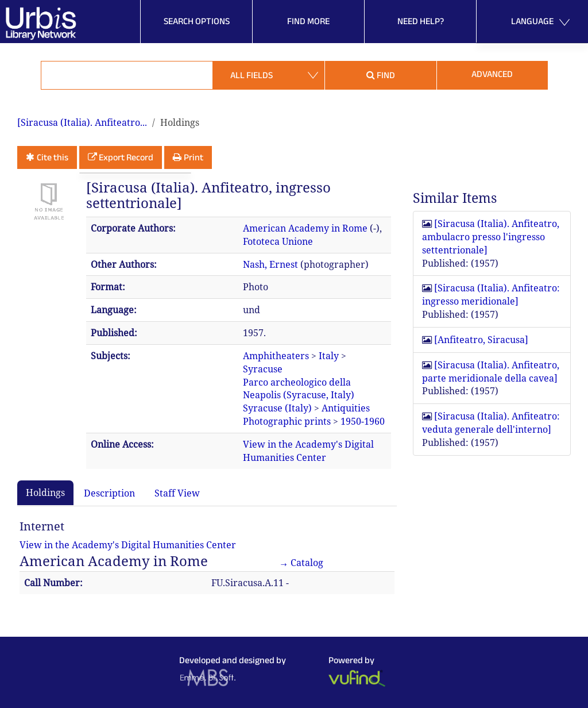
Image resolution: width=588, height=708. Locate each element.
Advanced (492, 74)
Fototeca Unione (278, 241)
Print (194, 157)
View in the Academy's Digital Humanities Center (308, 451)
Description (109, 493)
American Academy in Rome (305, 228)
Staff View (177, 493)
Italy (329, 356)
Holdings (45, 492)
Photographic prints (287, 421)
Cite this (53, 157)
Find (381, 75)
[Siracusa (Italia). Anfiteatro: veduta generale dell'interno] (491, 423)
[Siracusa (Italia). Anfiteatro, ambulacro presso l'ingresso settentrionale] (491, 237)
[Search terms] (127, 75)
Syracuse (263, 369)
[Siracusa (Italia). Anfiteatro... (82, 122)
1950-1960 (363, 421)
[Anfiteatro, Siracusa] (481, 340)
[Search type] (269, 75)
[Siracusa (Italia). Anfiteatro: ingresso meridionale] (491, 295)
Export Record (126, 157)
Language (540, 23)
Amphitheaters (276, 356)
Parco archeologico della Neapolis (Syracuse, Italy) (299, 389)
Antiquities (346, 408)
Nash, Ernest (270, 264)
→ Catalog (301, 563)
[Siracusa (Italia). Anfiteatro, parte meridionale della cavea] (491, 372)
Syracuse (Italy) (277, 408)
